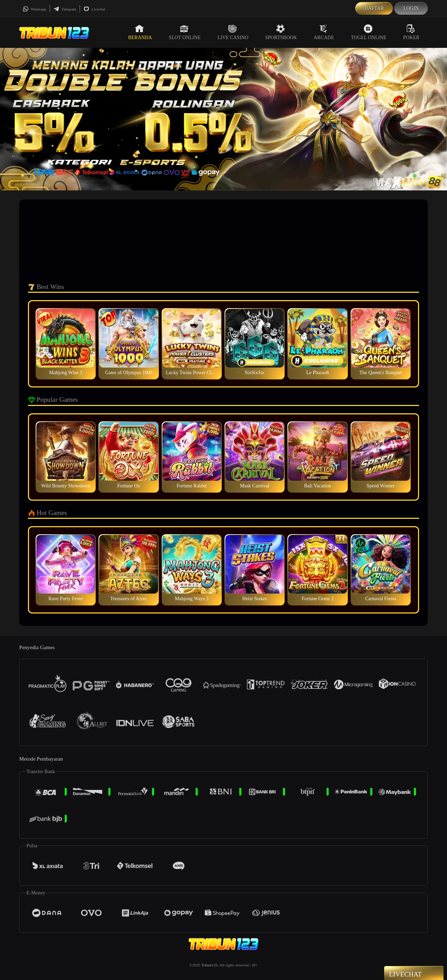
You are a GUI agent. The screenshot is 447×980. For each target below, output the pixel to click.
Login (411, 8)
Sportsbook (281, 32)
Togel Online (369, 32)
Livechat (94, 9)
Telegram (65, 9)
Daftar (374, 8)
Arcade (324, 32)
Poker (411, 32)
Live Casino (233, 32)
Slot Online (185, 32)
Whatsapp (34, 9)
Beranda (140, 32)
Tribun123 (209, 965)
